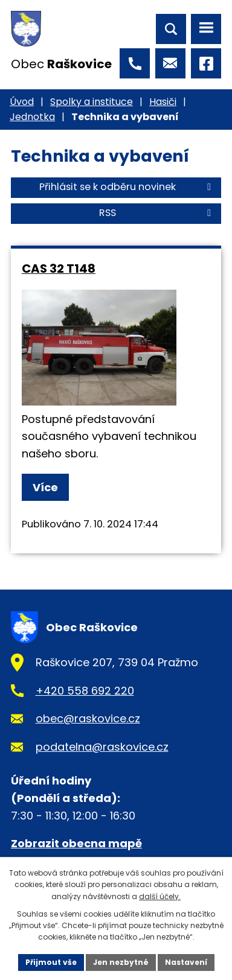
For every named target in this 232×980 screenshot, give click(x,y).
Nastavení (186, 962)
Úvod (22, 102)
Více (45, 487)
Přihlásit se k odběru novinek (127, 187)
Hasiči (163, 102)
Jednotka (32, 117)
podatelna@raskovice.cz (102, 747)
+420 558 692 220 (85, 691)
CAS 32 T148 (59, 269)
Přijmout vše (51, 962)
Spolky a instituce (92, 102)
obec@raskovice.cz (88, 718)
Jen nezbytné (121, 962)
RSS (157, 213)
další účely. (160, 896)
